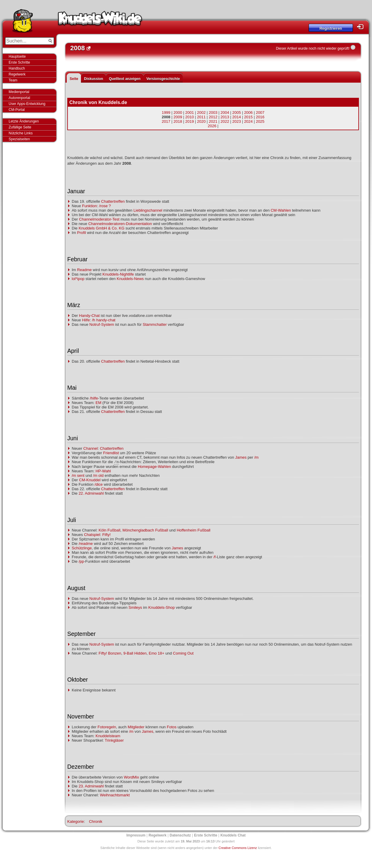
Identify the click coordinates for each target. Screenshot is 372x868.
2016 (260, 117)
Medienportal (19, 92)
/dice (99, 484)
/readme (86, 544)
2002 (201, 113)
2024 (248, 121)
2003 (213, 113)
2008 (166, 117)
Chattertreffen (113, 201)
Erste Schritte (19, 62)
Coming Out (183, 653)
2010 (189, 117)
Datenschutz (180, 835)
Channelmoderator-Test (99, 219)
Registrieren (331, 28)
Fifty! (107, 535)
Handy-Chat (89, 316)
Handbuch (17, 68)
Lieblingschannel (148, 210)
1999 (166, 113)
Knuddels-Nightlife (118, 274)
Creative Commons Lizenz (238, 848)
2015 (248, 117)
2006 (248, 113)
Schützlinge (82, 548)
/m (256, 457)
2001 (189, 113)
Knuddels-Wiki (100, 20)
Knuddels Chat (233, 835)
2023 (237, 121)
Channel (90, 448)
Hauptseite (17, 56)
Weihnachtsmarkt (115, 795)
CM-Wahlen (281, 210)
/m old (98, 475)
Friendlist (111, 453)
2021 (213, 121)
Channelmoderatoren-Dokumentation (120, 224)
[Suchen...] (25, 41)
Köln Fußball (109, 530)
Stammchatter (155, 324)
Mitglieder (136, 727)
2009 (178, 117)
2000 (178, 113)
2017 (166, 121)
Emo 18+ (157, 653)
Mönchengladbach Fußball (145, 530)
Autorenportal (19, 98)
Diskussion (93, 79)
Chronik (96, 821)
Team (13, 80)
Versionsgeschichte (163, 79)
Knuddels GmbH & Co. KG (101, 228)
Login (362, 27)
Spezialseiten (19, 139)
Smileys (135, 607)
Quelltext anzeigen (125, 79)
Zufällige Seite (20, 127)
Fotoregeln (107, 727)
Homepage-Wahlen (154, 467)
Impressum (136, 835)
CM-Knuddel (90, 480)
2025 (260, 121)
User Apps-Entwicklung (27, 104)
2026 (212, 126)
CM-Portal (17, 110)
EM (99, 403)
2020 (201, 121)
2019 (189, 121)
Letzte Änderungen (24, 121)
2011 (201, 117)
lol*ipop (78, 279)
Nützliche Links (21, 133)
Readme (84, 270)
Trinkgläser (114, 740)
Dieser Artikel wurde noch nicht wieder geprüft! (313, 48)
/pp (81, 561)
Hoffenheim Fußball (194, 530)
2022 (225, 121)
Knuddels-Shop (161, 607)
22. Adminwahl (91, 493)
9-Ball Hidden (135, 653)
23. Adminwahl (91, 786)
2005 (237, 113)
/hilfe (94, 398)
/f (214, 557)
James (241, 457)
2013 (225, 117)
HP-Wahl (103, 471)
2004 (225, 113)
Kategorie (76, 821)
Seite (74, 79)
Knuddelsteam (108, 736)
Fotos (172, 727)
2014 (237, 117)
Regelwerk (17, 74)
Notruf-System (102, 324)
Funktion (90, 206)
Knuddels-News (130, 279)
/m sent (78, 475)
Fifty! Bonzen (110, 653)
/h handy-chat (104, 320)
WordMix (131, 777)
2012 (213, 117)
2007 (260, 113)
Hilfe (86, 320)
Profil (82, 233)
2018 (178, 121)
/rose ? (105, 206)
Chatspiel (92, 535)
